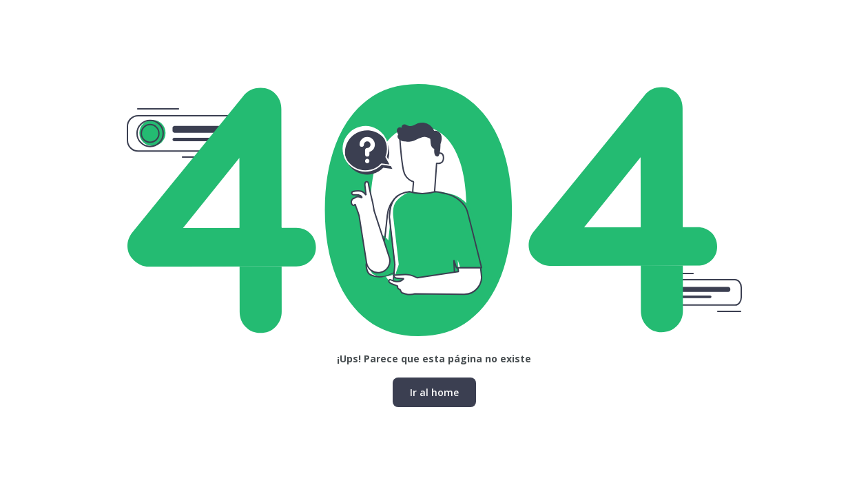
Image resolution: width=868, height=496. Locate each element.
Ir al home (434, 392)
